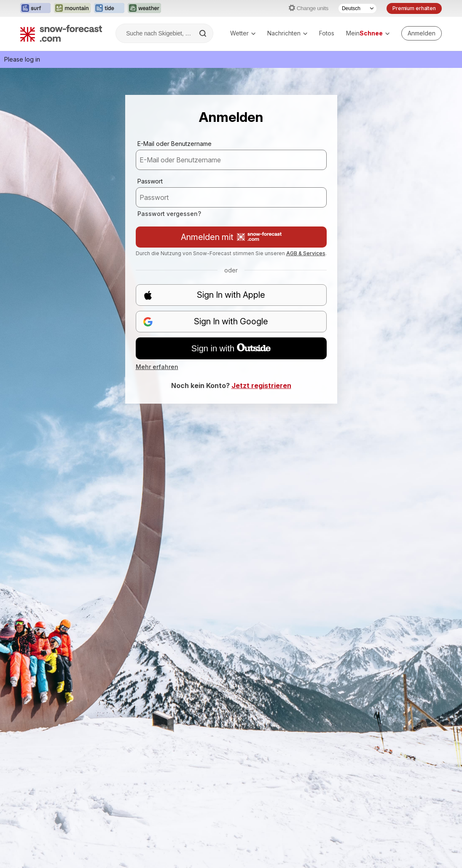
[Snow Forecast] (61, 33)
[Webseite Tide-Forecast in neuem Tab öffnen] (109, 8)
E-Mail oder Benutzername (175, 144)
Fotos (327, 33)
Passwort (150, 181)
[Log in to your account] (422, 33)
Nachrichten (287, 33)
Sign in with (231, 348)
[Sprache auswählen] (357, 8)
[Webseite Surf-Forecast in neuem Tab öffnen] (35, 8)
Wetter (243, 33)
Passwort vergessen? (169, 214)
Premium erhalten (414, 8)
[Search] (204, 33)
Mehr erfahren (157, 367)
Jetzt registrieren (261, 385)
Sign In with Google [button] (206, 322)
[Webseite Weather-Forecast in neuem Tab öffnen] (144, 8)
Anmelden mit (231, 237)
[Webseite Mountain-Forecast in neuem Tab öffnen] (72, 8)
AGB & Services (306, 253)
